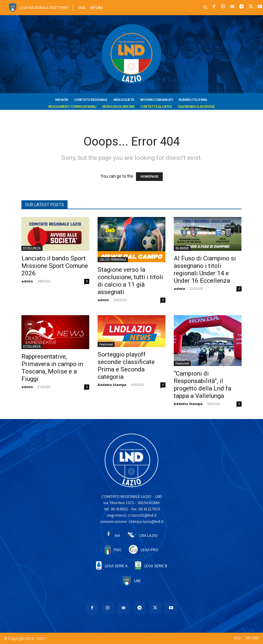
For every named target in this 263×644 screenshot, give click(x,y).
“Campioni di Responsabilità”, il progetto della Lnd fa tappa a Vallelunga (202, 385)
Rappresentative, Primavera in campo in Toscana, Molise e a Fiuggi (52, 368)
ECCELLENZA (32, 248)
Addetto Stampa (112, 385)
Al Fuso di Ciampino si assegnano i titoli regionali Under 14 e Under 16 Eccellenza (205, 269)
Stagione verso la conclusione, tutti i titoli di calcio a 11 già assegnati (130, 281)
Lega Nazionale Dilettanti (44, 7)
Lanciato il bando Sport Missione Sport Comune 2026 (55, 266)
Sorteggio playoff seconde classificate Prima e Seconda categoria (126, 366)
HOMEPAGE (149, 177)
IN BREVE (182, 248)
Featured (106, 344)
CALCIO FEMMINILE (113, 260)
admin (27, 281)
